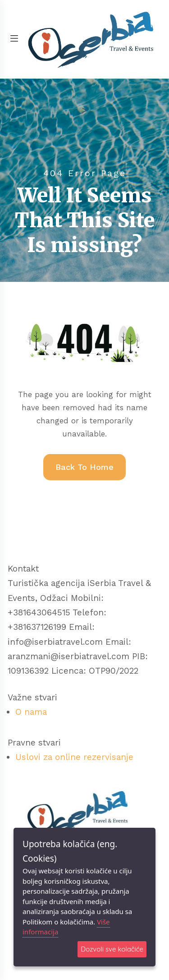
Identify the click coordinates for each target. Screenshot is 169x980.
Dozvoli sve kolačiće (112, 949)
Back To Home (84, 467)
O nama (31, 712)
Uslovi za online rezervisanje (74, 757)
